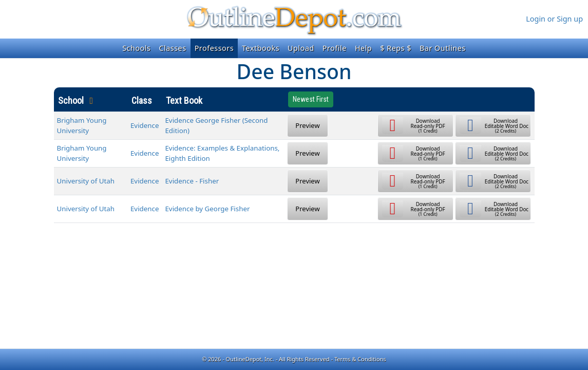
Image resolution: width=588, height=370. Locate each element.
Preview (307, 125)
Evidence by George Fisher (207, 209)
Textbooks (261, 48)
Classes (172, 48)
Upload (301, 48)
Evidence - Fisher (192, 181)
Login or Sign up (554, 19)
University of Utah (86, 181)
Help (363, 48)
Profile (335, 48)
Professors (214, 48)
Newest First (311, 99)
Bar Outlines (443, 48)
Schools (136, 48)
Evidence (145, 125)
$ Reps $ (396, 48)
